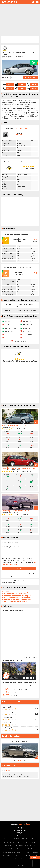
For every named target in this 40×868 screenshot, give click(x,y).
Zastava (17, 865)
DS (23, 842)
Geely (21, 845)
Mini (4, 855)
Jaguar (13, 849)
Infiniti (8, 849)
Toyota (21, 862)
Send (19, 569)
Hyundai (33, 845)
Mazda (28, 852)
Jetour (24, 849)
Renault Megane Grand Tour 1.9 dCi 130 (19, 468)
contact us (20, 835)
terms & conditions (20, 830)
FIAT (12, 845)
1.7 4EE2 (19, 135)
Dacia (27, 842)
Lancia (5, 852)
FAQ (20, 834)
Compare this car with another (17, 594)
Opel (22, 855)
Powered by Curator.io (30, 657)
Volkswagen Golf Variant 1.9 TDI (16, 511)
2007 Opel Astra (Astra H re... (20, 741)
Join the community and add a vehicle (20, 311)
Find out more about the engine (17, 596)
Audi (13, 839)
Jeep (19, 849)
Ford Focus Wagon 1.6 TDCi (14, 425)
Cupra (19, 842)
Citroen (13, 842)
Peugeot (28, 855)
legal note (20, 832)
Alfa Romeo (6, 839)
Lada (33, 849)
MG (23, 852)
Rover (11, 859)
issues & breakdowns (23, 128)
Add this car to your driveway (16, 592)
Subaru (5, 862)
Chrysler (6, 842)
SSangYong (24, 859)
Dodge (7, 845)
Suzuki (11, 862)
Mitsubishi (10, 855)
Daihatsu (34, 842)
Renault (5, 859)
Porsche (35, 855)
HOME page (20, 827)
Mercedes (35, 852)
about (20, 829)
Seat (30, 859)
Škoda (23, 865)
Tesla (16, 862)
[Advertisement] (20, 20)
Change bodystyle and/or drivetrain (19, 598)
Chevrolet (34, 839)
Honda (26, 845)
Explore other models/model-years (18, 600)
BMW (18, 839)
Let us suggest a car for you (16, 601)
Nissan (17, 855)
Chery (28, 839)
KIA (29, 849)
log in (4, 574)
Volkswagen (29, 862)
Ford (16, 845)
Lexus (19, 852)
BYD (23, 839)
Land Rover (12, 852)
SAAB (17, 859)
